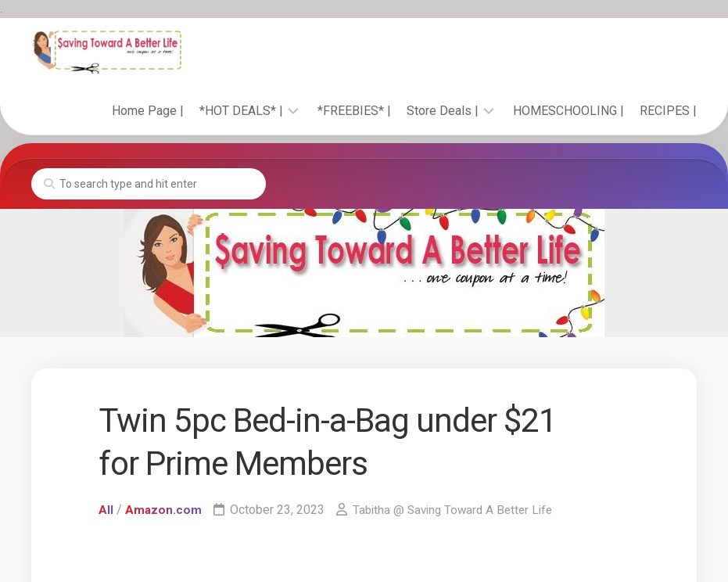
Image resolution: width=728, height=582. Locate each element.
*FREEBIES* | (354, 111)
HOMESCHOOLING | (568, 111)
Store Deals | (443, 111)
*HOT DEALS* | (241, 111)
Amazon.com (164, 510)
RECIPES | (668, 111)
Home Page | (148, 111)
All (106, 510)
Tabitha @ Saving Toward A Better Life (458, 510)
